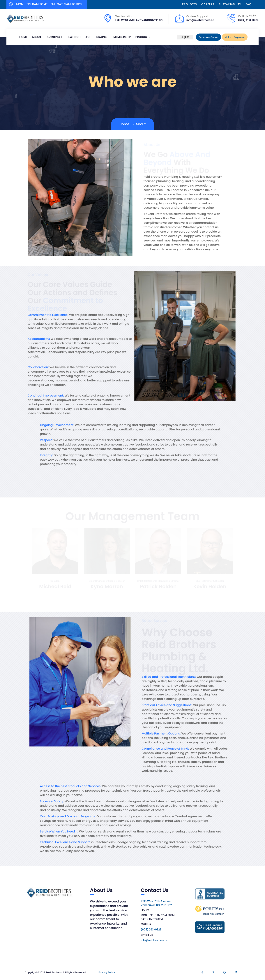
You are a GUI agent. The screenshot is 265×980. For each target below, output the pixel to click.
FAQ (248, 4)
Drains (101, 37)
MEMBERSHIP (122, 37)
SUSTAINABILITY (230, 4)
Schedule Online (209, 37)
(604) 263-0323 (248, 20)
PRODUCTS (143, 37)
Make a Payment (235, 37)
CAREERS (208, 4)
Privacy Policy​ (107, 972)
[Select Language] (185, 37)
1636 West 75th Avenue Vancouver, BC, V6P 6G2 (156, 903)
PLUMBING (53, 37)
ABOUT (37, 37)
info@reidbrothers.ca (200, 20)
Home (23, 37)
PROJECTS (189, 4)
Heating (73, 37)
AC (87, 37)
